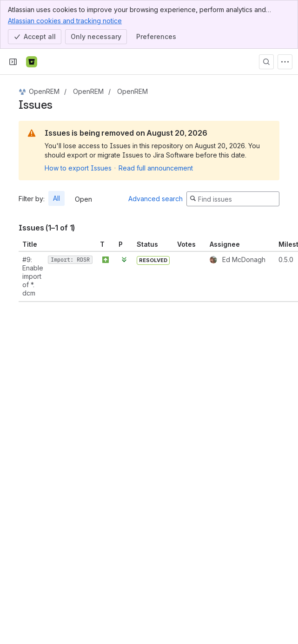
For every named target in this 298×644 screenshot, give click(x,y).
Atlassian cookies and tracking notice (65, 20)
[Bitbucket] (32, 62)
